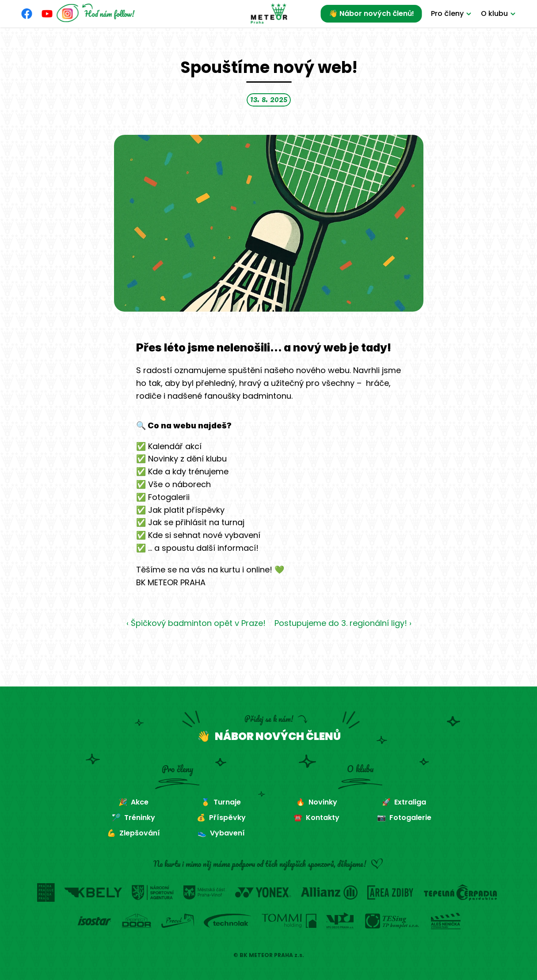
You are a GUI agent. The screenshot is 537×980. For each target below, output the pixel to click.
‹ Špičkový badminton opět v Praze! (196, 623)
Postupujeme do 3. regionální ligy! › (343, 623)
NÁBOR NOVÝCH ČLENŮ (278, 736)
